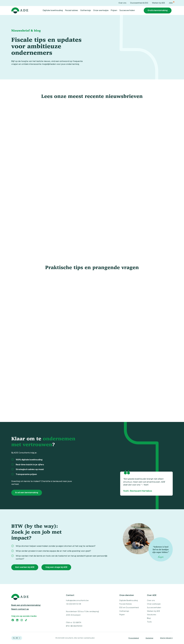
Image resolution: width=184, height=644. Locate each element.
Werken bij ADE (158, 3)
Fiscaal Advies (126, 604)
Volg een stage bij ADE (56, 567)
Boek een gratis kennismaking (26, 605)
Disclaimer (150, 638)
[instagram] (22, 620)
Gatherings (86, 10)
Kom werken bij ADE (25, 567)
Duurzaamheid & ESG (139, 3)
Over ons (122, 3)
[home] (20, 10)
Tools (149, 622)
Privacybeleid (134, 638)
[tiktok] (26, 620)
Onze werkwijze (101, 10)
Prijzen (114, 10)
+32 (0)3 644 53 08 (73, 604)
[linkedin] (17, 620)
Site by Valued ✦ (166, 638)
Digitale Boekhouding (129, 601)
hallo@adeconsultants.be (77, 601)
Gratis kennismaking (158, 10)
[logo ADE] (31, 597)
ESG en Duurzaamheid (129, 608)
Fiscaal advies (72, 10)
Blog (149, 618)
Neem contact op (20, 609)
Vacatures (152, 615)
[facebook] (13, 620)
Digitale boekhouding (53, 10)
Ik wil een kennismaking (27, 493)
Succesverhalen (127, 10)
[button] (17, 638)
